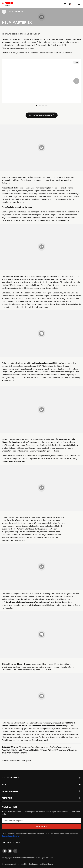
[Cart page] (65, 4)
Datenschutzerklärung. (11, 836)
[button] (79, 4)
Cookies (24, 864)
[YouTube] (5, 851)
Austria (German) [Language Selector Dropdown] (12, 842)
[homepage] (8, 4)
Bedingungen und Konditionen (41, 864)
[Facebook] (10, 851)
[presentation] (41, 81)
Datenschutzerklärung (11, 864)
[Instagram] (15, 851)
